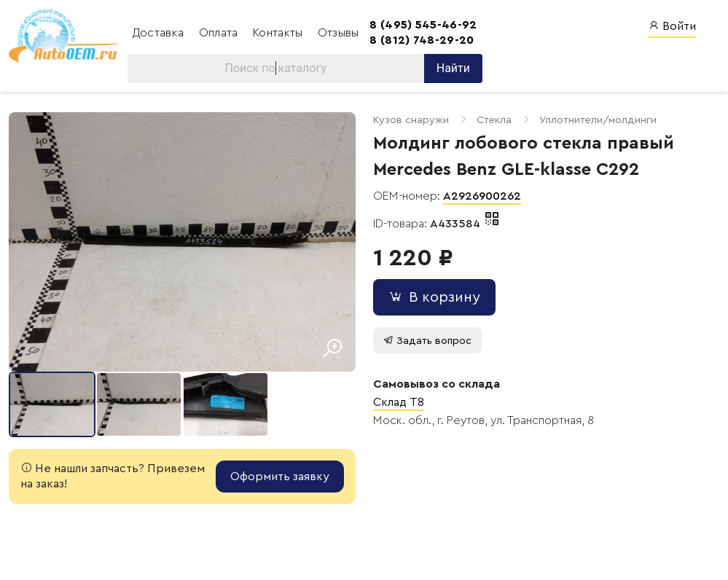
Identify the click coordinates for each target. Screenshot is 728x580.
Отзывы (338, 33)
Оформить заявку (280, 477)
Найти (453, 68)
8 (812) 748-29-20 (422, 40)
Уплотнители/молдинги (598, 120)
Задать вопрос (427, 341)
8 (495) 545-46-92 (423, 25)
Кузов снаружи (411, 120)
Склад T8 (399, 402)
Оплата (220, 33)
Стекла (494, 120)
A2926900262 (482, 196)
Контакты (279, 33)
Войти (672, 26)
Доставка (160, 33)
